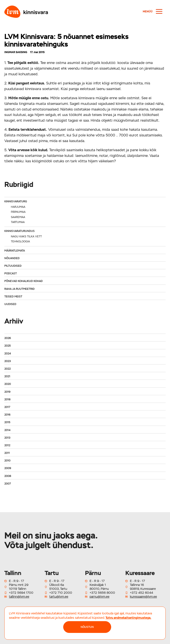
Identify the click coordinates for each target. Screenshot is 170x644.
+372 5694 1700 (21, 593)
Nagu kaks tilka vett (26, 236)
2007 (8, 484)
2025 (8, 346)
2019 (7, 392)
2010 (7, 461)
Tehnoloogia (20, 241)
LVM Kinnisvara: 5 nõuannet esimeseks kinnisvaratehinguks (66, 40)
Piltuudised (13, 266)
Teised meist (13, 297)
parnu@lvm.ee (99, 597)
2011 (7, 453)
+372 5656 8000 (102, 593)
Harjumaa (18, 207)
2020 (8, 384)
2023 (8, 361)
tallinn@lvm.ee (19, 597)
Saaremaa (18, 217)
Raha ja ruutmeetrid (20, 289)
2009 (8, 468)
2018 (7, 399)
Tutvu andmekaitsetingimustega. (128, 618)
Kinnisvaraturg (16, 201)
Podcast (11, 273)
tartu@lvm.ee (59, 597)
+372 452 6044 (141, 593)
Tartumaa (18, 222)
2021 (7, 376)
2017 (7, 407)
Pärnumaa (18, 212)
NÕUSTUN (87, 627)
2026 (8, 338)
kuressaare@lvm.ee (143, 597)
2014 (7, 430)
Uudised (10, 304)
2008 (8, 476)
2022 (8, 369)
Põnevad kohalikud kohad (24, 281)
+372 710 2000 (61, 593)
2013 (7, 438)
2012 (7, 445)
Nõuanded (12, 258)
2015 (7, 422)
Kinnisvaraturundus (20, 231)
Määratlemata (15, 251)
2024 (8, 354)
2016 (7, 415)
